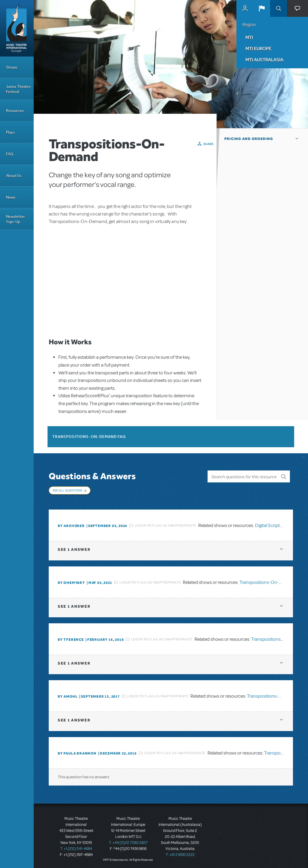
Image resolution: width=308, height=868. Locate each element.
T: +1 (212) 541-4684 (76, 847)
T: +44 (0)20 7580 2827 (128, 841)
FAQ (10, 154)
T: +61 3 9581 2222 (180, 853)
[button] (262, 8)
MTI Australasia (264, 60)
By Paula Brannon (77, 752)
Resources (15, 111)
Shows (12, 67)
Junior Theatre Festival (18, 89)
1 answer (74, 548)
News (11, 197)
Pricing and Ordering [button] (249, 139)
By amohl (68, 695)
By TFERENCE (71, 638)
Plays (10, 132)
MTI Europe (258, 48)
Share (209, 144)
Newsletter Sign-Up (15, 219)
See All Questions (67, 490)
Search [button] (279, 8)
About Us (14, 176)
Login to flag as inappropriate (166, 524)
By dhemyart (71, 581)
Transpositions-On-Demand (268, 581)
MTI (249, 37)
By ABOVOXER (71, 524)
